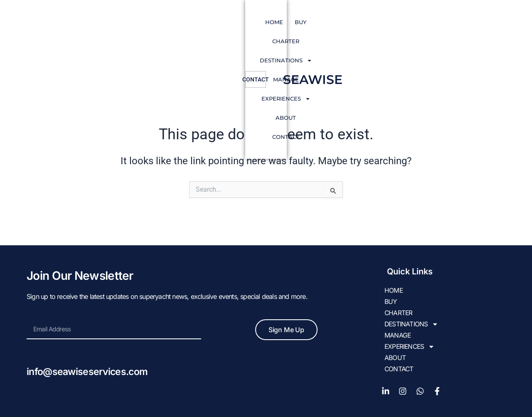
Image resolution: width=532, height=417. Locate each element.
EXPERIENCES (337, 22)
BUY (155, 22)
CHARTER (186, 22)
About (383, 22)
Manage (288, 22)
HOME (129, 22)
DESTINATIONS (237, 22)
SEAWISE (477, 22)
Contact (419, 22)
